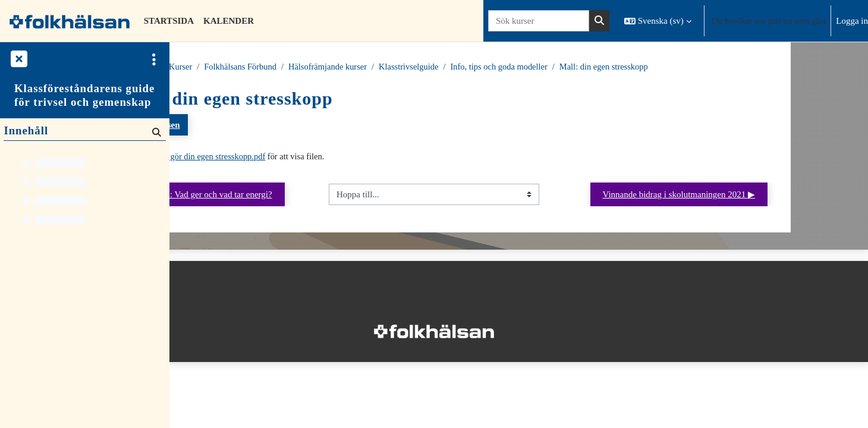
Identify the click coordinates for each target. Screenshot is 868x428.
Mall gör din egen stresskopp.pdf (305, 158)
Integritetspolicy (207, 370)
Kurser (239, 67)
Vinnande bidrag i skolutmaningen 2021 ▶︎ (756, 196)
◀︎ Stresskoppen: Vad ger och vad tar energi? (285, 196)
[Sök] (155, 132)
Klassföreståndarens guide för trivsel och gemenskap (84, 95)
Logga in (852, 21)
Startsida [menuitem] (169, 21)
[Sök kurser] (539, 21)
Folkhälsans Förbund (337, 67)
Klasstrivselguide (511, 67)
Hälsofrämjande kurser (427, 67)
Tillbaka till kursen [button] (232, 125)
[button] (658, 21)
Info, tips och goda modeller (605, 67)
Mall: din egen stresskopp (713, 67)
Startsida (199, 67)
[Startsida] (70, 21)
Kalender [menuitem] (229, 21)
